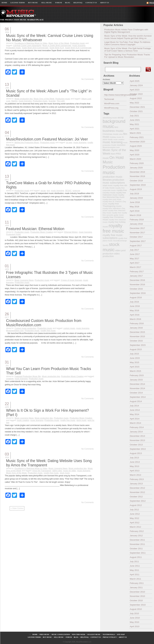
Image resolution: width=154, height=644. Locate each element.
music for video (70, 471)
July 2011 (134, 562)
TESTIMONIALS (109, 634)
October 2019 (136, 181)
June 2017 (135, 254)
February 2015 (137, 375)
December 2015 (137, 332)
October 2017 (136, 237)
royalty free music (48, 331)
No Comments (88, 79)
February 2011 (137, 583)
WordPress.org (111, 108)
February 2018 (137, 220)
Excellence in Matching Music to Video (31, 43)
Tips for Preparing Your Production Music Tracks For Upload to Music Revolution (127, 56)
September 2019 (138, 185)
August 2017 (136, 246)
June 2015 (135, 358)
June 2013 (135, 462)
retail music (108, 185)
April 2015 (135, 367)
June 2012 (135, 514)
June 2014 (135, 410)
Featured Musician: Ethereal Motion (35, 229)
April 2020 (135, 155)
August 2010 (136, 609)
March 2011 (135, 579)
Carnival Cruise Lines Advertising (27, 46)
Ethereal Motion (71, 232)
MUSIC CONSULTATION (61, 634)
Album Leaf (86, 99)
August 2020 (136, 146)
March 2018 (135, 215)
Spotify (105, 245)
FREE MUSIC (45, 634)
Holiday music (116, 137)
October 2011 (136, 549)
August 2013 (136, 453)
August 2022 (136, 98)
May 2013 (135, 466)
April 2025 (135, 81)
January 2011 (136, 587)
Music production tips (24, 99)
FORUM (59, 3)
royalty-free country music (115, 191)
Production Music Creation (42, 232)
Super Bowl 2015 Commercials (35, 48)
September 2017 (138, 241)
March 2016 (135, 319)
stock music (81, 420)
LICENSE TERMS (18, 3)
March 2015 (135, 371)
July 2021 (134, 116)
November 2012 (137, 492)
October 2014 (136, 393)
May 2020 (135, 150)
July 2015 (134, 354)
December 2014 (137, 384)
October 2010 (136, 600)
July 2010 (134, 613)
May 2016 (135, 310)
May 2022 (135, 103)
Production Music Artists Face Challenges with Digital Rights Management (126, 31)
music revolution (118, 145)
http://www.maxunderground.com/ (115, 95)
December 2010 (137, 592)
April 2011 (135, 575)
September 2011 (138, 553)
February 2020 (137, 163)
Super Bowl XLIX (57, 48)
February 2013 (137, 479)
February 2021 (137, 137)
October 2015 (136, 341)
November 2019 (137, 176)
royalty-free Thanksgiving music (112, 205)
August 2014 (136, 401)
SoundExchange (120, 241)
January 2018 (136, 224)
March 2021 (135, 133)
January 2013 (136, 484)
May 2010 (135, 622)
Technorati (109, 99)
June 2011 (135, 566)
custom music (69, 328)
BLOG (68, 3)
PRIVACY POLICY (110, 637)
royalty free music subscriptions (113, 237)
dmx (121, 134)
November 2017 (137, 233)
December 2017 (137, 228)
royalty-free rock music (112, 199)
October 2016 (136, 289)
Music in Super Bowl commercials (57, 46)
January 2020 (136, 168)
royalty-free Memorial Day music (114, 196)
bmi (48, 191)
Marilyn (15, 101)
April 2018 (135, 211)
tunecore (76, 191)
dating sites (57, 471)
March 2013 (135, 475)
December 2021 (137, 107)
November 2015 (137, 336)
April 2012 (135, 523)
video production (111, 255)
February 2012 (137, 531)
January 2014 (136, 432)
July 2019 (134, 194)
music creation (23, 420)
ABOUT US (105, 3)
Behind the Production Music (27, 143)
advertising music (110, 118)
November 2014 (137, 388)
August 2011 (136, 557)
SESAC (68, 191)
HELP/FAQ (78, 3)
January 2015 (136, 380)
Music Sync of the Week (59, 43)
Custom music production (25, 328)
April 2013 (135, 471)
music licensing (79, 46)
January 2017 (136, 276)
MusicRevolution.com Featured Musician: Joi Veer (47, 139)
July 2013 (134, 458)
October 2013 (136, 445)
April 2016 (135, 315)
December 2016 (137, 280)
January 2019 (136, 198)
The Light (61, 101)
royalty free (116, 213)
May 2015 (135, 362)
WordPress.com (112, 103)
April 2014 (135, 419)
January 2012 (136, 536)
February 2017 (137, 271)
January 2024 (136, 85)
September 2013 (138, 449)
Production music (77, 43)
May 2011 (135, 570)
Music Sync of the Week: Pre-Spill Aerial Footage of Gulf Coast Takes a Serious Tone (128, 50)
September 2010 (138, 605)
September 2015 (138, 345)
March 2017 (135, 267)
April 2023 (135, 90)
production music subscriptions (114, 181)
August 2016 (136, 297)
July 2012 (134, 510)
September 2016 (138, 293)
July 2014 (134, 406)
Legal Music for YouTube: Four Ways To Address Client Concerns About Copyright (127, 43)
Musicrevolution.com (15, 331)
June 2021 (135, 120)
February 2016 (137, 323)
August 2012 (136, 505)
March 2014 (135, 423)
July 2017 (134, 250)
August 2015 (136, 349)
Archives (106, 80)
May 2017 (135, 259)
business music (113, 131)
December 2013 (137, 436)
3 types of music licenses (71, 280)
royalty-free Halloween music (114, 194)
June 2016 (135, 306)
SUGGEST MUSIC (94, 634)
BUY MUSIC (33, 3)
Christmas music (111, 134)
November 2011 (137, 544)
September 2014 (138, 397)
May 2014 (135, 414)
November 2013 (137, 440)
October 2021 (136, 111)
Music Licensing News (24, 280)
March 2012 (135, 527)
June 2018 (135, 202)
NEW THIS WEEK (79, 634)
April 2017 (135, 263)
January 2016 (136, 328)
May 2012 (135, 518)
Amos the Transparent (42, 471)
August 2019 (136, 189)
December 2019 (137, 172)
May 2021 (135, 124)
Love (8, 101)
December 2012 (137, 488)
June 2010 (135, 618)
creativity (10, 379)
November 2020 (137, 142)
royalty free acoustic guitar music (115, 214)
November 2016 (137, 284)
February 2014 (137, 427)
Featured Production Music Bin (28, 376)
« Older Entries (17, 508)
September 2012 (138, 501)
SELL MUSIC (47, 3)
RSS (152, 3)
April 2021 (135, 129)
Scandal (52, 101)
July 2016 (134, 302)
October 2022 (136, 94)
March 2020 (135, 159)
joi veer (69, 143)
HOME (4, 3)
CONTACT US (91, 3)
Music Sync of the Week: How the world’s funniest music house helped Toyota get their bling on (128, 37)
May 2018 (135, 207)
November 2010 (137, 596)
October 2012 (136, 497)
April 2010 (135, 626)
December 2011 (137, 540)
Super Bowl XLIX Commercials (78, 48)
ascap (43, 191)
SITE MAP (121, 634)
